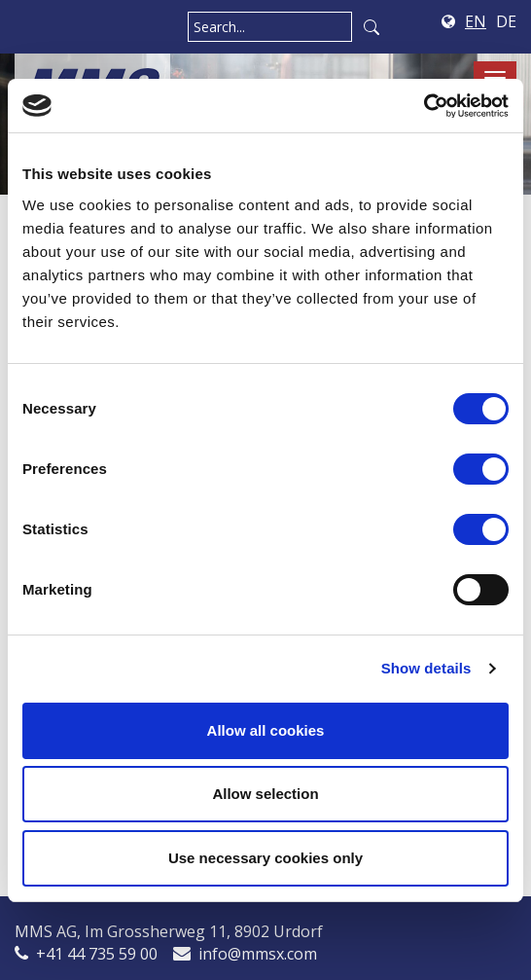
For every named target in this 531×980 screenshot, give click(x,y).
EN (476, 21)
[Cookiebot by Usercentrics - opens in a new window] (424, 106)
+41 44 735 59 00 (97, 954)
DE (506, 21)
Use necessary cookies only (265, 858)
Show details (426, 668)
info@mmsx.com (258, 954)
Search (372, 27)
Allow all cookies (266, 730)
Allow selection (265, 794)
